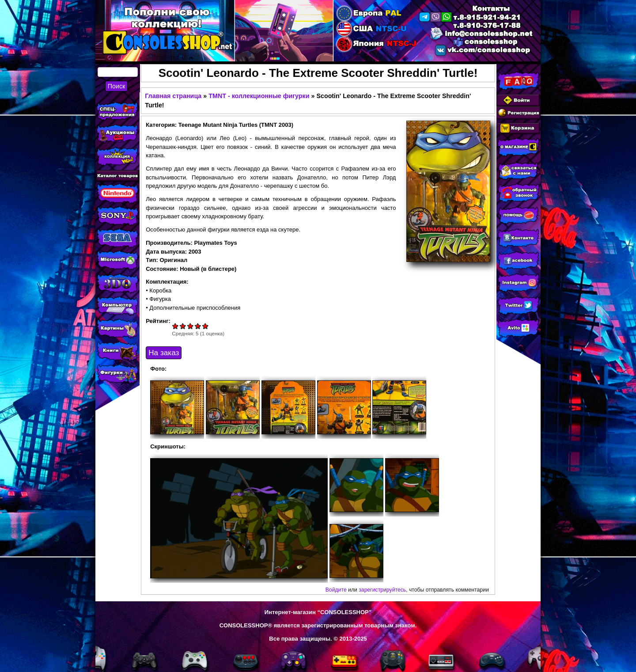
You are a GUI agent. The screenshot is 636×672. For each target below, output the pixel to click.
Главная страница (173, 96)
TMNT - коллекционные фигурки (259, 96)
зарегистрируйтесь (382, 590)
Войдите (336, 590)
